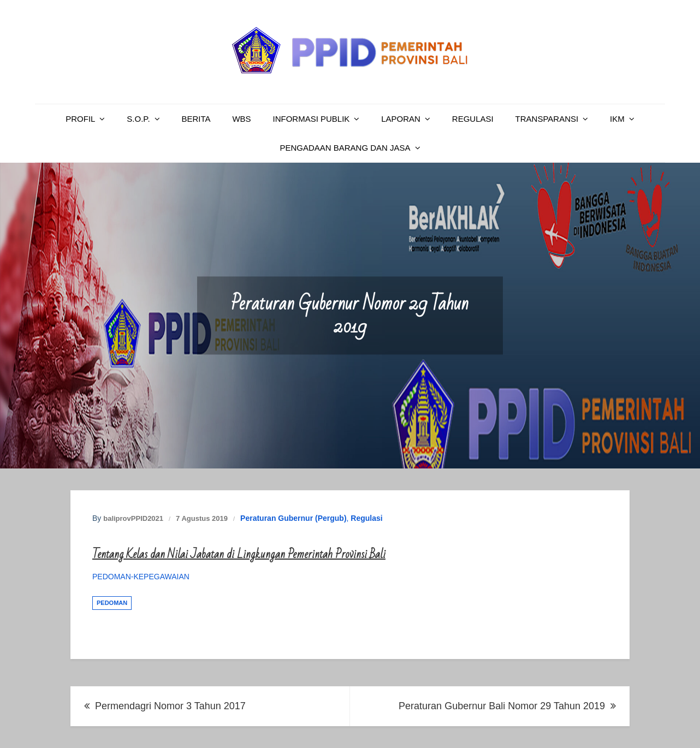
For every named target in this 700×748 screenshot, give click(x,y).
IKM (617, 119)
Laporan (401, 119)
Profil (80, 119)
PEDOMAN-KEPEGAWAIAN (141, 577)
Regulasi (473, 119)
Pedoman (112, 603)
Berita (196, 119)
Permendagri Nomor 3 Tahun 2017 (170, 706)
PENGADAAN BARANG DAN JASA (345, 148)
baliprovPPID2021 (133, 518)
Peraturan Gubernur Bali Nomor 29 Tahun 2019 (502, 706)
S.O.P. (138, 119)
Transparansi (547, 119)
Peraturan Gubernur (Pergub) (293, 518)
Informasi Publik (312, 119)
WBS (241, 119)
